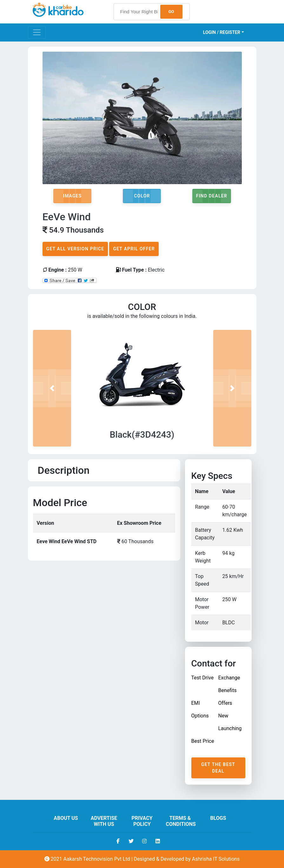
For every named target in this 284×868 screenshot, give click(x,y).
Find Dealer (212, 196)
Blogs (218, 818)
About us (66, 818)
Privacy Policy (142, 821)
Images (73, 196)
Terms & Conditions (181, 821)
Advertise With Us (104, 821)
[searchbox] (152, 12)
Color (142, 196)
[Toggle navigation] (37, 32)
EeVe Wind (67, 217)
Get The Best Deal (218, 768)
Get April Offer (134, 249)
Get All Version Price (75, 249)
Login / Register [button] (222, 32)
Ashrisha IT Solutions (216, 859)
